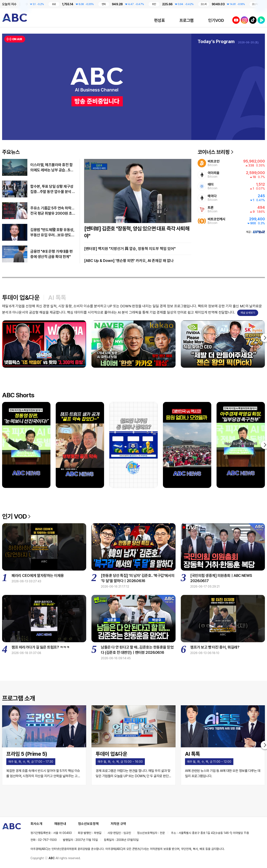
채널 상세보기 (248, 313)
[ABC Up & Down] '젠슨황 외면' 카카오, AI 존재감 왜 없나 (129, 261)
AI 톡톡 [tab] (57, 297)
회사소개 (36, 824)
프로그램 (186, 20)
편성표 (159, 20)
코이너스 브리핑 (215, 152)
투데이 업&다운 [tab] (21, 297)
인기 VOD (16, 516)
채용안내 (60, 824)
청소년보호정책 (88, 824)
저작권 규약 (118, 824)
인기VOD (216, 20)
